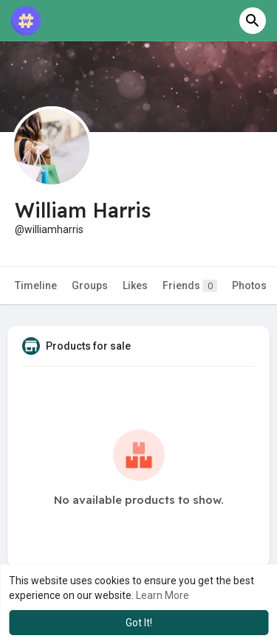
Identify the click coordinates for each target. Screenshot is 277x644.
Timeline (36, 285)
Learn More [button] (163, 595)
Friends (190, 286)
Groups (90, 285)
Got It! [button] (139, 623)
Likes (135, 285)
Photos (249, 285)
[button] (253, 21)
